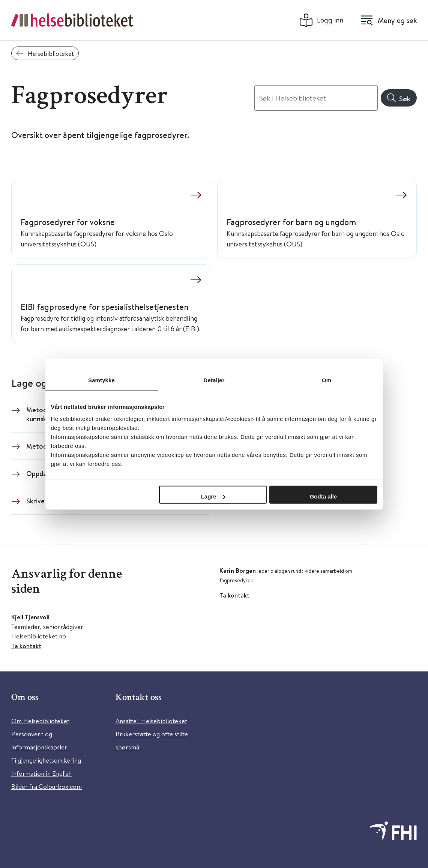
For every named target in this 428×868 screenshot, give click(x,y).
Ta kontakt (26, 646)
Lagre (213, 496)
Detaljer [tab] (214, 380)
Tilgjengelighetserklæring (46, 760)
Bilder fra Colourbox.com (47, 786)
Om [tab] (327, 380)
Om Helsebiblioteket (40, 721)
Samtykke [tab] (101, 380)
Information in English (41, 773)
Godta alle (324, 496)
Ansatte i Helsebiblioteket (151, 721)
